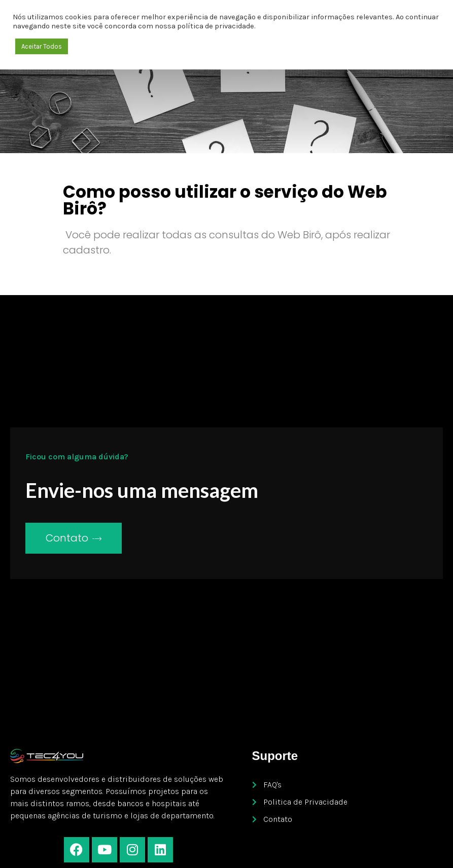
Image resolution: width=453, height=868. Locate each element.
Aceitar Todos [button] (42, 46)
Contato (74, 538)
